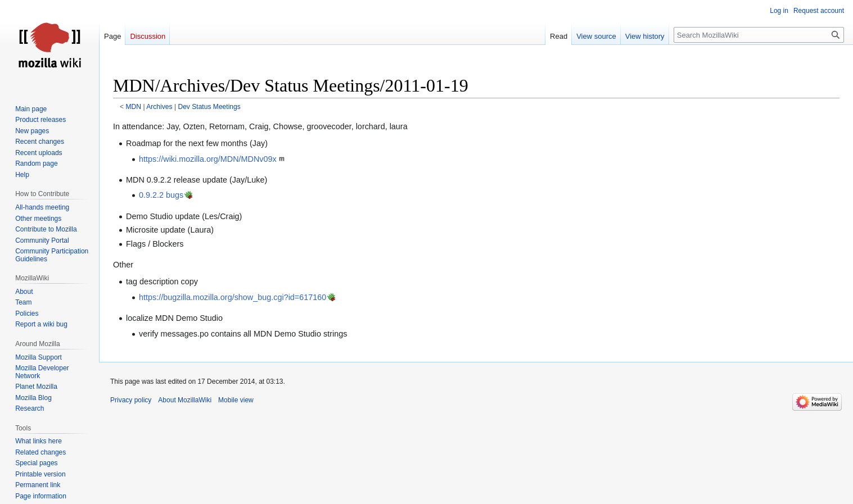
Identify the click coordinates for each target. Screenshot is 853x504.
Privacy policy (131, 400)
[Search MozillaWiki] (759, 35)
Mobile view (236, 400)
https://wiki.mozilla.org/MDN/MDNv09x (208, 159)
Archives (159, 107)
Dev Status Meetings (209, 107)
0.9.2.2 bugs (161, 195)
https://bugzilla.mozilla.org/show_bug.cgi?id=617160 (233, 297)
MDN (134, 107)
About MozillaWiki (185, 400)
